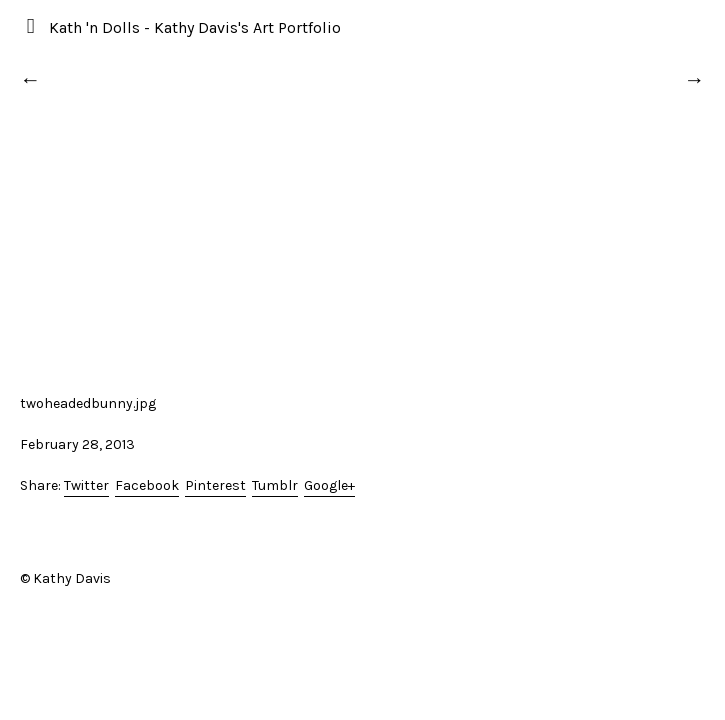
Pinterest (215, 485)
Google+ (329, 485)
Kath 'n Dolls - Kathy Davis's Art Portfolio (195, 27)
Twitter (86, 485)
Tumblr (275, 485)
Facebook (147, 485)
